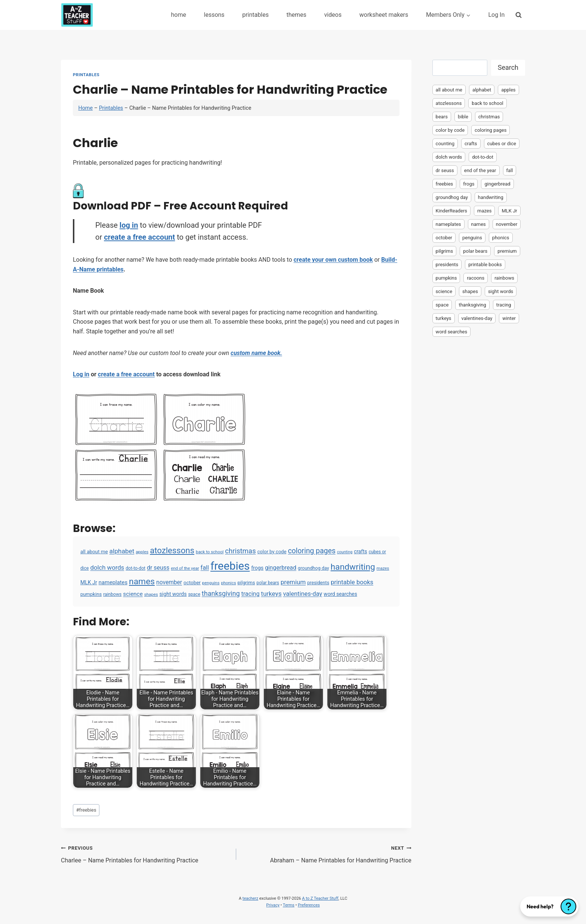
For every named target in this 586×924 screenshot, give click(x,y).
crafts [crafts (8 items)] (360, 551)
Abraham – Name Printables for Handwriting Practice (327, 853)
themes (296, 15)
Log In (496, 15)
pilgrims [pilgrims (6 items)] (246, 583)
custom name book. (256, 353)
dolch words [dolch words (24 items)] (107, 567)
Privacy (273, 905)
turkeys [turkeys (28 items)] (271, 594)
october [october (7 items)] (192, 583)
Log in (81, 374)
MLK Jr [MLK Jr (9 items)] (89, 582)
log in (129, 225)
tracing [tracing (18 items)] (250, 594)
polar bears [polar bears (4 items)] (268, 583)
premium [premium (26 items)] (293, 582)
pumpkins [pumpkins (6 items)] (91, 594)
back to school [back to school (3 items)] (210, 552)
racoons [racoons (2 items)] (476, 278)
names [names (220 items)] (142, 581)
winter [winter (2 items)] (509, 318)
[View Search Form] (519, 15)
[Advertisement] (479, 458)
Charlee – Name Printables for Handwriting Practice (146, 853)
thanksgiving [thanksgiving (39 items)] (221, 593)
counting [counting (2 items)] (345, 552)
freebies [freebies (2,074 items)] (230, 566)
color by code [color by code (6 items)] (272, 552)
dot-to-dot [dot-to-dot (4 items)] (135, 568)
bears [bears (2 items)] (442, 117)
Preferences (309, 905)
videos (333, 15)
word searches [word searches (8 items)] (340, 594)
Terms (289, 905)
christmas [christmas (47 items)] (240, 551)
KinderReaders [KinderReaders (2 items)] (451, 211)
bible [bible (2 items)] (463, 117)
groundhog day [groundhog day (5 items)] (314, 568)
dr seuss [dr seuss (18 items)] (158, 568)
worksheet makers (384, 15)
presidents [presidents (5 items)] (318, 583)
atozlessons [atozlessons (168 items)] (172, 550)
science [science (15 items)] (133, 594)
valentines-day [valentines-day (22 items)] (303, 594)
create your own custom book (333, 260)
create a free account (139, 237)
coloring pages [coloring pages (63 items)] (311, 551)
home (178, 15)
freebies (86, 810)
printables (255, 15)
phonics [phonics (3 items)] (228, 583)
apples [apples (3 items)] (142, 552)
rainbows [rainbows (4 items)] (112, 594)
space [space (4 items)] (194, 594)
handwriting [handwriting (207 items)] (353, 567)
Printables (86, 75)
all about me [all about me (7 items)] (94, 552)
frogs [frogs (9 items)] (257, 568)
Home (85, 108)
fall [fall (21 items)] (205, 568)
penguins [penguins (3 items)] (211, 583)
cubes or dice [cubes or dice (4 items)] (502, 144)
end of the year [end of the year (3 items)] (185, 568)
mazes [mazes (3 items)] (383, 568)
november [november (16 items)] (169, 582)
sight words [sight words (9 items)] (173, 594)
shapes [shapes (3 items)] (151, 594)
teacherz (250, 898)
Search (508, 67)
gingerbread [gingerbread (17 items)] (281, 568)
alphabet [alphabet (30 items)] (122, 551)
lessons (214, 15)
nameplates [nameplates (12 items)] (113, 582)
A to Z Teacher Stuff (320, 898)
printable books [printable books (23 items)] (352, 582)
